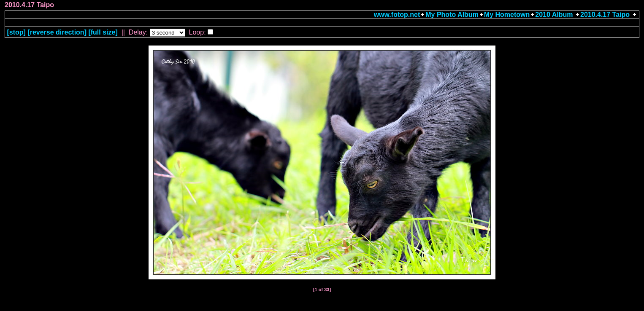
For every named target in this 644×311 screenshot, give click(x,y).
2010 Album (555, 15)
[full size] (103, 32)
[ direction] (57, 32)
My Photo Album (452, 15)
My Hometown (507, 15)
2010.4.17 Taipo (605, 15)
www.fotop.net (397, 15)
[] (16, 32)
